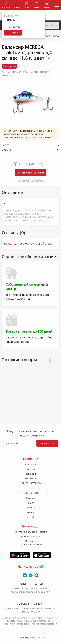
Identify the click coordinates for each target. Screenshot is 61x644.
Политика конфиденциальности (30, 543)
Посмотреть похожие (30, 180)
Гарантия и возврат (31, 536)
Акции (31, 512)
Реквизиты (30, 478)
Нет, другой (14, 27)
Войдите (10, 244)
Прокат (31, 503)
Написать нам (28, 566)
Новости (30, 469)
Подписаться (47, 443)
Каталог (31, 498)
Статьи (30, 517)
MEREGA (6, 76)
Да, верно (13, 33)
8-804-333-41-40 (30, 584)
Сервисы (31, 507)
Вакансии (31, 474)
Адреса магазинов (31, 483)
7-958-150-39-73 (30, 604)
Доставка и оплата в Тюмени (31, 532)
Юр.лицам (31, 464)
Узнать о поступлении (30, 173)
